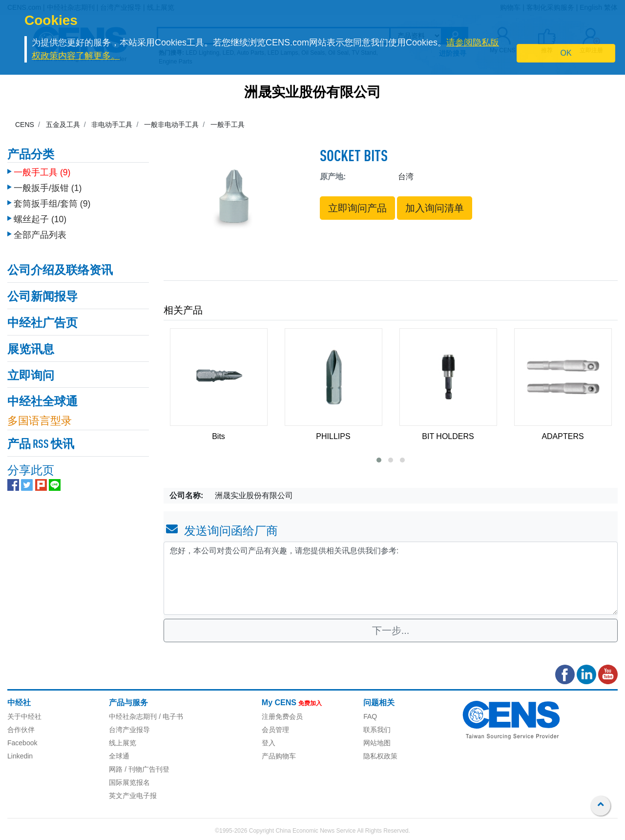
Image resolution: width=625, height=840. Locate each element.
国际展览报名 (129, 782)
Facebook (22, 743)
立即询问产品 (357, 208)
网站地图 (377, 743)
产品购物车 (279, 756)
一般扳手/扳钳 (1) (48, 183)
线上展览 (123, 743)
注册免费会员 (282, 716)
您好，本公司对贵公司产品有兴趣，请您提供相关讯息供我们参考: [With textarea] (391, 578)
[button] (379, 460)
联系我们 (377, 730)
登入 (269, 743)
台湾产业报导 (129, 730)
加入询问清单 (435, 208)
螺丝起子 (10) (40, 214)
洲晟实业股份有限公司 (312, 93)
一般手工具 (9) (42, 168)
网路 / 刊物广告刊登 (139, 769)
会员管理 (275, 730)
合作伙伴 (21, 730)
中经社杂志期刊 (133, 716)
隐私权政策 (380, 756)
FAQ (370, 716)
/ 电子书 (170, 716)
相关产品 (183, 310)
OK (566, 53)
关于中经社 (24, 716)
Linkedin (20, 756)
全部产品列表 (40, 230)
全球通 (119, 756)
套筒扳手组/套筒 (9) (52, 199)
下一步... (391, 630)
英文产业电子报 (133, 796)
